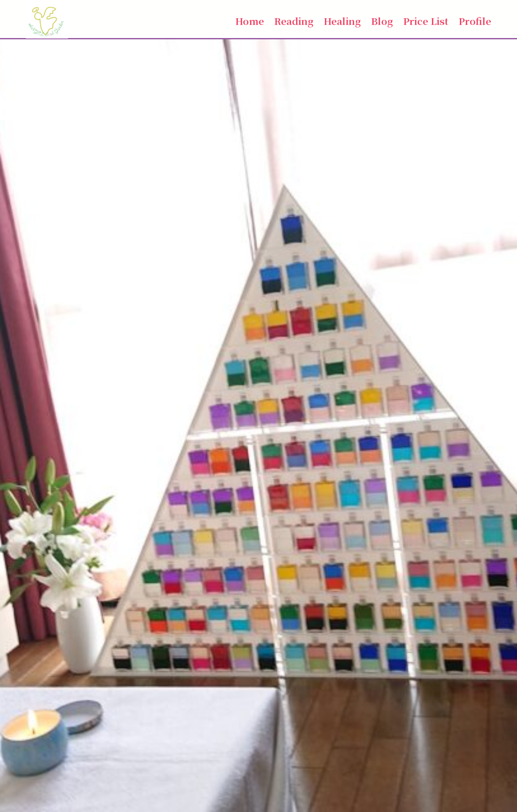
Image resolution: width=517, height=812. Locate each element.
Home (250, 21)
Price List (426, 21)
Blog (382, 21)
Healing (342, 21)
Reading (294, 21)
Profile (475, 21)
